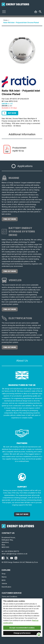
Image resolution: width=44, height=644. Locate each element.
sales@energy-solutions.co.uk (17, 554)
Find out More (22, 514)
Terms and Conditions (9, 597)
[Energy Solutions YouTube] (12, 558)
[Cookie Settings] (39, 635)
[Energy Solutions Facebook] (3, 558)
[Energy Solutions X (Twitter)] (7, 558)
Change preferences (22, 633)
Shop (4, 574)
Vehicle (4, 583)
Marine (4, 577)
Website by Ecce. (32, 562)
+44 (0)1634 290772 (12, 551)
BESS (4, 580)
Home (6, 20)
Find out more (10, 219)
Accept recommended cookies (22, 628)
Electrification (6, 587)
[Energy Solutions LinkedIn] (16, 558)
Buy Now (12, 113)
